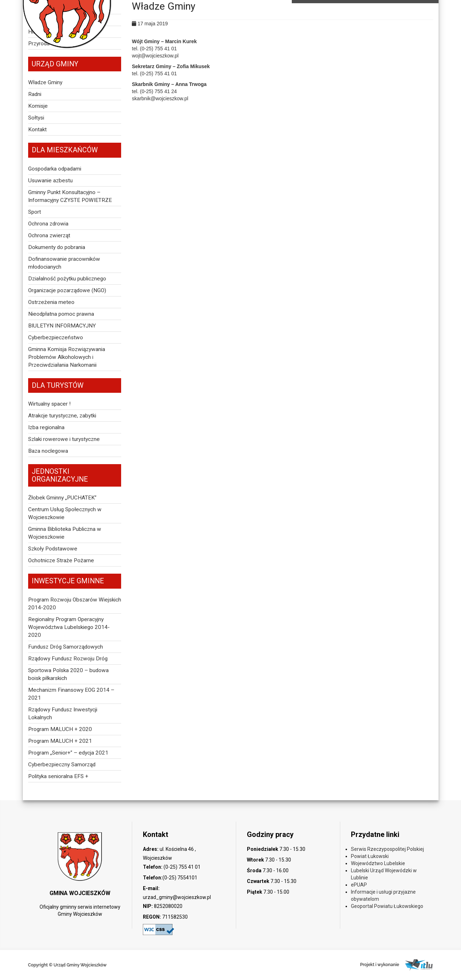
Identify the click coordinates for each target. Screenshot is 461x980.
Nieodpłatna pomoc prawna (61, 314)
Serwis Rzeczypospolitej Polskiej (387, 849)
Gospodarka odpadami (55, 169)
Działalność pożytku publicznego (67, 279)
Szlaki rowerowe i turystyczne (64, 439)
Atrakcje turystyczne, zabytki (62, 416)
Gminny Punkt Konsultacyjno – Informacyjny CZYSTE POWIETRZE (70, 196)
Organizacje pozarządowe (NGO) (67, 290)
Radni (35, 94)
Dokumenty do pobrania (57, 247)
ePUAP (359, 885)
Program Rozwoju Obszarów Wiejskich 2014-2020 (75, 604)
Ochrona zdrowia (48, 224)
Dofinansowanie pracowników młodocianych (64, 263)
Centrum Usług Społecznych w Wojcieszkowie (65, 513)
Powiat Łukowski (370, 856)
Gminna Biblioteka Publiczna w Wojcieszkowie (65, 533)
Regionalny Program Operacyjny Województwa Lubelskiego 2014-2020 (69, 627)
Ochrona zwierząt (49, 235)
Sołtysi (36, 118)
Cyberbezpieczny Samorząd (62, 765)
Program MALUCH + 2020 (60, 729)
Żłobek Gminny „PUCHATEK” (62, 498)
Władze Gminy (45, 82)
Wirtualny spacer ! (49, 404)
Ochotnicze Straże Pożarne (61, 560)
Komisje (38, 106)
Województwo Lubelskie (378, 863)
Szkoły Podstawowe (53, 549)
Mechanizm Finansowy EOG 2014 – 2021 (71, 694)
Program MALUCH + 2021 (60, 741)
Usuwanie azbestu (50, 181)
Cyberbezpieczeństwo (56, 337)
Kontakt (37, 130)
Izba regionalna (46, 427)
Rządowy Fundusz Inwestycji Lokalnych (63, 714)
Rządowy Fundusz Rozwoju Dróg (68, 659)
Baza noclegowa (48, 451)
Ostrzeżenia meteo (51, 302)
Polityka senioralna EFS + (58, 776)
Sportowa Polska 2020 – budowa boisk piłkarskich (68, 674)
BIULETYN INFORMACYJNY (62, 326)
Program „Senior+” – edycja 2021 (68, 753)
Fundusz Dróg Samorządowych (66, 647)
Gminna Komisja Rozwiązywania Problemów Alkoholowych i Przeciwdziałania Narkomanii (67, 357)
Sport (35, 212)
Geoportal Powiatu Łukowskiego (387, 906)
